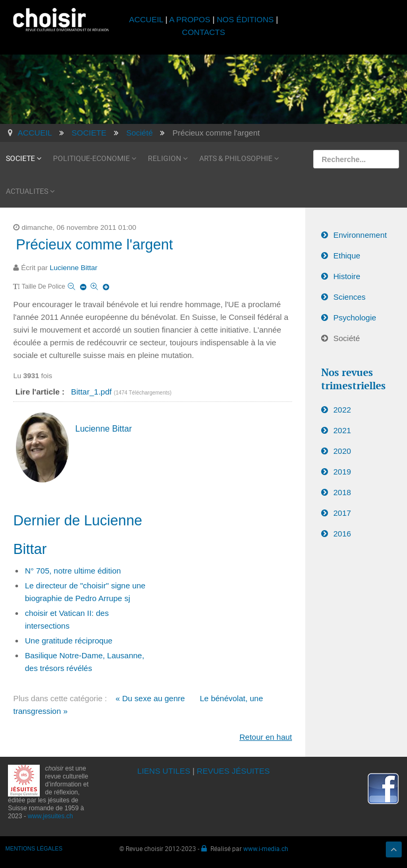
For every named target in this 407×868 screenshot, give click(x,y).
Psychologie (355, 317)
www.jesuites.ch (50, 816)
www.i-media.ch (266, 848)
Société (347, 338)
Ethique (347, 256)
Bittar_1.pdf (92, 392)
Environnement (360, 235)
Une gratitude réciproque (69, 641)
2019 (342, 472)
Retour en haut (266, 737)
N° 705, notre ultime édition (73, 571)
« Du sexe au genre (150, 698)
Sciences (350, 297)
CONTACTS (203, 32)
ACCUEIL (147, 19)
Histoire (347, 276)
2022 (342, 410)
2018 (342, 492)
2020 (342, 451)
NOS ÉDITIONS (245, 19)
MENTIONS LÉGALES (34, 848)
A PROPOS (190, 19)
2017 (342, 513)
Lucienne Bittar (74, 268)
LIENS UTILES (164, 771)
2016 (342, 534)
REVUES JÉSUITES (233, 771)
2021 (342, 430)
